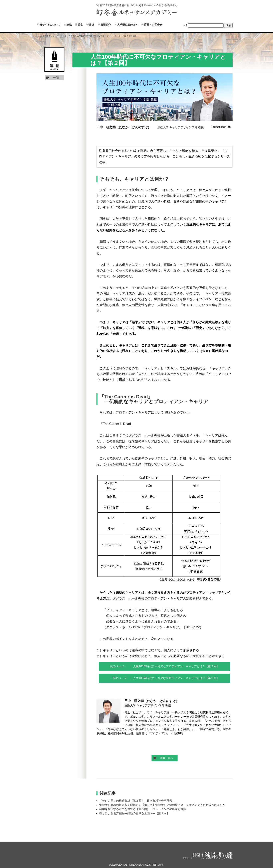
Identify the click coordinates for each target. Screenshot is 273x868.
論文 (80, 25)
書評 (92, 25)
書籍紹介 (106, 25)
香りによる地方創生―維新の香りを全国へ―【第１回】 (134, 813)
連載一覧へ (167, 758)
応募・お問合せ (153, 25)
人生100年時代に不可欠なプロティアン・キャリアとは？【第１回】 (176, 678)
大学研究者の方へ (127, 25)
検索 (186, 25)
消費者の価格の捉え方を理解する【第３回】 (162, 805)
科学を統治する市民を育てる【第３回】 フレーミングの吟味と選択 (143, 809)
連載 (69, 25)
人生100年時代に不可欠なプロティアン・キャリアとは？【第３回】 (176, 666)
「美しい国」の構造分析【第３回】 (137, 801)
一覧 (56, 78)
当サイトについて (50, 25)
